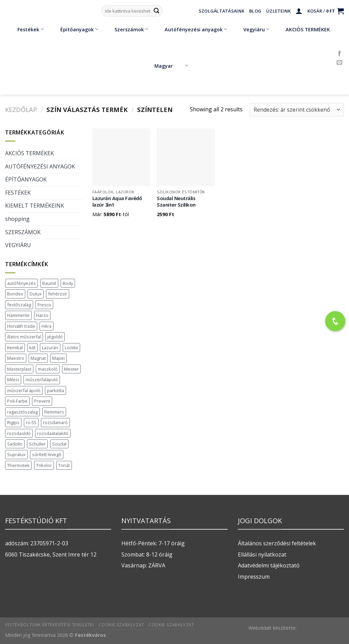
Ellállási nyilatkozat (262, 554)
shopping (17, 219)
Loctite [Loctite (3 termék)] (71, 348)
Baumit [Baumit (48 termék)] (49, 283)
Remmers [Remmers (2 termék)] (54, 412)
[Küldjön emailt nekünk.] (339, 63)
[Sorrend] (297, 110)
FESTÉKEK (18, 193)
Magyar (171, 66)
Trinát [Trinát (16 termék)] (64, 465)
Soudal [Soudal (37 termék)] (59, 444)
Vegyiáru (251, 29)
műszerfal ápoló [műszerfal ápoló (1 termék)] (24, 390)
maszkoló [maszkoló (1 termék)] (48, 369)
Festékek (26, 29)
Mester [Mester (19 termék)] (71, 369)
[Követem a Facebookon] (339, 54)
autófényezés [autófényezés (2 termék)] (21, 283)
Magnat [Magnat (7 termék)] (38, 358)
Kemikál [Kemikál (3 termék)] (15, 348)
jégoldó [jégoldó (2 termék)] (55, 337)
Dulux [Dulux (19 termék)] (36, 294)
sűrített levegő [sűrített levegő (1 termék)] (47, 454)
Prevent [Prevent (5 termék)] (42, 401)
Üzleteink (278, 11)
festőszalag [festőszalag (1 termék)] (19, 305)
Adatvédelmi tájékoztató (269, 565)
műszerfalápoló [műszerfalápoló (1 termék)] (42, 380)
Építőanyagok (74, 29)
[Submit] (156, 11)
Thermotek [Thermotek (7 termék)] (18, 465)
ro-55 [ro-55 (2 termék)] (31, 422)
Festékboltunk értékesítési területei (50, 625)
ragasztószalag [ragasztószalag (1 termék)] (22, 412)
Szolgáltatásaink (222, 11)
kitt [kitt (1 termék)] (32, 348)
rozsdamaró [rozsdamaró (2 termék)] (55, 422)
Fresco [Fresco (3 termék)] (44, 305)
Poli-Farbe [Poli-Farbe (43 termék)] (17, 401)
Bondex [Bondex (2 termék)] (15, 294)
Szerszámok (126, 29)
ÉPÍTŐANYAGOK (26, 179)
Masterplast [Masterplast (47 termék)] (19, 369)
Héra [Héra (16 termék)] (47, 326)
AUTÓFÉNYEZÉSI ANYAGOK (40, 166)
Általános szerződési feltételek (277, 543)
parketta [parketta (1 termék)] (56, 390)
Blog (255, 11)
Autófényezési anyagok (191, 29)
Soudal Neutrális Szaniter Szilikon (176, 202)
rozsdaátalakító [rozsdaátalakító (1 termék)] (53, 433)
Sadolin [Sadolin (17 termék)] (15, 444)
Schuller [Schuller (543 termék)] (37, 444)
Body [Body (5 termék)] (68, 283)
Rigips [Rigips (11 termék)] (13, 422)
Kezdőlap (21, 109)
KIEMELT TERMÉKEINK (35, 206)
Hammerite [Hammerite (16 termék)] (18, 315)
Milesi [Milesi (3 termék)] (13, 380)
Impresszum (254, 577)
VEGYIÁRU (18, 245)
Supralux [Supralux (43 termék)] (16, 454)
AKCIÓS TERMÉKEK (303, 29)
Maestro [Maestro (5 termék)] (16, 358)
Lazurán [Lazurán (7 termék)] (50, 348)
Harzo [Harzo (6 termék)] (42, 315)
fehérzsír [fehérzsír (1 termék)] (58, 294)
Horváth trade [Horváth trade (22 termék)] (21, 326)
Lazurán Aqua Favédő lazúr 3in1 (117, 202)
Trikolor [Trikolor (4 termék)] (44, 465)
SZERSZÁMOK (23, 232)
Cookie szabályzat (121, 625)
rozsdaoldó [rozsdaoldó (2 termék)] (19, 433)
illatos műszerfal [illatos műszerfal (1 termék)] (24, 337)
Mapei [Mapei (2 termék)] (58, 358)
